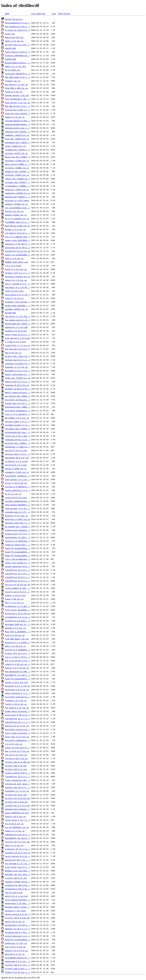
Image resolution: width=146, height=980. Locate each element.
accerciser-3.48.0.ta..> (18, 715)
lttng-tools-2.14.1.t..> (18, 820)
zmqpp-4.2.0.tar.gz (15, 117)
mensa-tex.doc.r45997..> (18, 157)
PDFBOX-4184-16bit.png (16, 262)
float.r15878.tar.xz (15, 146)
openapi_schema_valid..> (18, 882)
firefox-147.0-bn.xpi (16, 795)
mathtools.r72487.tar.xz (18, 519)
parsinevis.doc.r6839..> (18, 396)
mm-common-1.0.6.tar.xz (17, 418)
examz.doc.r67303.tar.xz (18, 378)
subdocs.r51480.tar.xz (16, 204)
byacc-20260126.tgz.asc (17, 813)
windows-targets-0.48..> (18, 389)
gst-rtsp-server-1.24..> (18, 661)
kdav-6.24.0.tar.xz (15, 921)
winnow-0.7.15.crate (15, 911)
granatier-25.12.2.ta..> (18, 849)
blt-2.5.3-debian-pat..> (18, 237)
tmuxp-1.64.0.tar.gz (15, 816)
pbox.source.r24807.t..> (18, 164)
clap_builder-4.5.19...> (18, 508)
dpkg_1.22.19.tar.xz (15, 646)
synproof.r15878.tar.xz (17, 175)
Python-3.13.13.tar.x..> (18, 972)
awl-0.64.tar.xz (13, 353)
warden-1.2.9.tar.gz (15, 229)
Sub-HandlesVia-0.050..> (18, 671)
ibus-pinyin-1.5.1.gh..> (18, 479)
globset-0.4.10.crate (16, 331)
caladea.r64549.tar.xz (16, 309)
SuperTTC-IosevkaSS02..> (18, 556)
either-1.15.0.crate (15, 595)
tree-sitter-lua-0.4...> (18, 867)
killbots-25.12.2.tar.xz (18, 853)
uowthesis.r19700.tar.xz (18, 193)
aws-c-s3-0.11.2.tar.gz (17, 751)
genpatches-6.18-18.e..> (18, 925)
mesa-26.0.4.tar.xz (15, 954)
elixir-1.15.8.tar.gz (16, 483)
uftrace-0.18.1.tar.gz (16, 758)
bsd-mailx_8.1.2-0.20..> (18, 287)
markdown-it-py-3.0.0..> (18, 371)
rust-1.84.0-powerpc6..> (18, 559)
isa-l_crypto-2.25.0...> (18, 657)
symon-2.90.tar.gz (14, 599)
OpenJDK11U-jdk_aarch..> (18, 838)
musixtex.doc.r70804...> (18, 443)
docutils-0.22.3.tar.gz (17, 726)
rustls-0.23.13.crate (16, 498)
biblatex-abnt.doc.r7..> (18, 523)
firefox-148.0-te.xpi (16, 878)
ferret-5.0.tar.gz (14, 211)
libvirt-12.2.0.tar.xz (16, 950)
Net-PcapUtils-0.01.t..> (18, 26)
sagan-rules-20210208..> (18, 240)
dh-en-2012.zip (13, 70)
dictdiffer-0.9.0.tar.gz (18, 251)
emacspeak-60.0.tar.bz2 (17, 458)
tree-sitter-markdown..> (18, 610)
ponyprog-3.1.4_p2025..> (18, 642)
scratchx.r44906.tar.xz (17, 168)
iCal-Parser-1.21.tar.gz (18, 103)
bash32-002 (10, 48)
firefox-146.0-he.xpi (16, 766)
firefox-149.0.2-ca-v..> (18, 965)
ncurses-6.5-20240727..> (18, 487)
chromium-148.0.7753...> (18, 932)
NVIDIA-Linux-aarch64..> (18, 871)
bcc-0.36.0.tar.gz (14, 824)
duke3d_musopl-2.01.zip (17, 95)
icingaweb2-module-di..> (18, 958)
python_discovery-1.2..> (18, 936)
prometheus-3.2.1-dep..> (18, 606)
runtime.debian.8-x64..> (18, 121)
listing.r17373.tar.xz (16, 153)
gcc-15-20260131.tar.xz (17, 827)
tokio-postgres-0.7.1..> (18, 693)
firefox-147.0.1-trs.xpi (18, 806)
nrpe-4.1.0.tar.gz (14, 298)
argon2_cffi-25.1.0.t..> (18, 653)
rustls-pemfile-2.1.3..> (18, 490)
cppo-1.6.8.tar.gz (14, 258)
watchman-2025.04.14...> (18, 624)
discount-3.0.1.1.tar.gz (18, 686)
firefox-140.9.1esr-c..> (18, 969)
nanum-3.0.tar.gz (14, 92)
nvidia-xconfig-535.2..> (18, 773)
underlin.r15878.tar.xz (17, 190)
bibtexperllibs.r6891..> (18, 407)
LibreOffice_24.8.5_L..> (18, 577)
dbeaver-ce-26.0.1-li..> (18, 929)
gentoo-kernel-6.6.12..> (18, 914)
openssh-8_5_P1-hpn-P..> (18, 244)
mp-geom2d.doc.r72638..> (18, 527)
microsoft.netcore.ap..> (18, 729)
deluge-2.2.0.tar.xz (15, 628)
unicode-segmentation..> (18, 501)
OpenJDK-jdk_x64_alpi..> (18, 874)
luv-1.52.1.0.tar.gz (15, 947)
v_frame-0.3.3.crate (15, 342)
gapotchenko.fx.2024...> (18, 537)
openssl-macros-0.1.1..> (18, 360)
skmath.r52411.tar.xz (16, 215)
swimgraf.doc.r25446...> (18, 171)
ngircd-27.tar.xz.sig (16, 450)
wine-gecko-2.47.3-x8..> (18, 295)
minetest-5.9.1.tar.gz (16, 516)
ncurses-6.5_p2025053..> (18, 650)
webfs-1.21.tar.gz (14, 41)
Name (7, 14)
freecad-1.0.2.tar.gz (16, 700)
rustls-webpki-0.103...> (18, 588)
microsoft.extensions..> (18, 400)
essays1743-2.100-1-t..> (18, 110)
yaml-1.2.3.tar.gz (14, 845)
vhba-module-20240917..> (18, 505)
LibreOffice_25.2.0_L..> (18, 570)
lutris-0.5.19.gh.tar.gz (18, 584)
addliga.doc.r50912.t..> (18, 197)
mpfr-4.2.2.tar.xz (14, 603)
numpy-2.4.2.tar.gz (15, 831)
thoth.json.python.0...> (18, 563)
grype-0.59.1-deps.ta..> (18, 356)
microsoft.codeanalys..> (18, 411)
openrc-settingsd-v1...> (18, 374)
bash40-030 (10, 59)
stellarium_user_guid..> (18, 784)
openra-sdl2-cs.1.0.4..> (18, 382)
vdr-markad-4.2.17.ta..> (18, 863)
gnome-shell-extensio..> (18, 711)
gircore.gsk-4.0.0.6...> (18, 592)
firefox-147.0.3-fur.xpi (18, 842)
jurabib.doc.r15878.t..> (18, 150)
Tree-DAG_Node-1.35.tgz (17, 639)
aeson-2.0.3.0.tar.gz (16, 269)
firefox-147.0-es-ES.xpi (18, 798)
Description (64, 14)
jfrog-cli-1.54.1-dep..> (18, 436)
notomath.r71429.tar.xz (17, 472)
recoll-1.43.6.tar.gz (16, 704)
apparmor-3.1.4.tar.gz (16, 367)
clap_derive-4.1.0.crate (18, 338)
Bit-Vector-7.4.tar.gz (16, 84)
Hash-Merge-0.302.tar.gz (18, 226)
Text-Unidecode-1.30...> (18, 99)
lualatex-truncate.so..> (18, 363)
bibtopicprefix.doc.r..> (18, 128)
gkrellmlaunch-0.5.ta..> (18, 23)
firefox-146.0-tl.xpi (16, 769)
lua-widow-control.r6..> (18, 320)
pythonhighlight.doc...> (18, 432)
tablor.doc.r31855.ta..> (18, 179)
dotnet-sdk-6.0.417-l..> (18, 403)
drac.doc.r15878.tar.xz (17, 139)
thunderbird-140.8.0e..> (18, 885)
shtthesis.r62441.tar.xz (18, 276)
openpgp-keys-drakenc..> (18, 809)
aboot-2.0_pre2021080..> (18, 255)
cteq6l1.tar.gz (13, 81)
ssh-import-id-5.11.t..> (18, 233)
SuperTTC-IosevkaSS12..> (18, 548)
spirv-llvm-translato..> (18, 733)
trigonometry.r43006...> (18, 186)
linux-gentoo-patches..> (18, 900)
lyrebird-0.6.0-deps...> (18, 621)
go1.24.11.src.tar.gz (16, 755)
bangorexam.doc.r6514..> (18, 324)
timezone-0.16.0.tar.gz (17, 385)
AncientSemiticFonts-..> (18, 63)
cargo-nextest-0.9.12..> (18, 856)
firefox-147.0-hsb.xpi (16, 802)
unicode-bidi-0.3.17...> (18, 512)
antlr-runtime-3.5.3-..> (18, 284)
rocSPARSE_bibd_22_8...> (18, 222)
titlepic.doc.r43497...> (18, 182)
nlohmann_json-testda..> (18, 302)
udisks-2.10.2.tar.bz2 (16, 682)
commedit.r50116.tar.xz (17, 135)
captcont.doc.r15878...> (18, 132)
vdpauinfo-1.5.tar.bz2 (16, 327)
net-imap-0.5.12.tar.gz (17, 708)
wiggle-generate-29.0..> (18, 566)
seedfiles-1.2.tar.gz (16, 943)
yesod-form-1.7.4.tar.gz (18, 345)
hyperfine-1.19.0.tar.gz (18, 613)
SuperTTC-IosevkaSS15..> (18, 552)
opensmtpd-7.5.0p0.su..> (18, 447)
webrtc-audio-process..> (18, 392)
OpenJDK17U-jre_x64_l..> (18, 675)
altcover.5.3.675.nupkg (17, 200)
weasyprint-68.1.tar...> (18, 860)
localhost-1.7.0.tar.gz (17, 791)
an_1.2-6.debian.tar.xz (17, 219)
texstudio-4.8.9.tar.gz (17, 690)
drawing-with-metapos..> (18, 530)
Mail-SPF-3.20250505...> (18, 632)
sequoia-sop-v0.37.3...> (18, 787)
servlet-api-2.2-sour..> (18, 45)
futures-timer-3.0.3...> (18, 421)
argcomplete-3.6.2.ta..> (18, 617)
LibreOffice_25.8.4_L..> (18, 777)
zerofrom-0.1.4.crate (16, 465)
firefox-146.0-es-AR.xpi (18, 762)
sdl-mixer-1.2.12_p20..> (18, 316)
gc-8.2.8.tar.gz (13, 494)
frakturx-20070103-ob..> (18, 55)
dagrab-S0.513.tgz (14, 37)
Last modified (38, 14)
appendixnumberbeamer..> (18, 124)
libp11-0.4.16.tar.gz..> (18, 664)
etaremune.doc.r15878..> (18, 142)
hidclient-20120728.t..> (18, 74)
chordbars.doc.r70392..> (18, 429)
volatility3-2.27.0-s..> (18, 534)
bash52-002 (10, 313)
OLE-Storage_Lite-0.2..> (18, 349)
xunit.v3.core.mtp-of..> (18, 748)
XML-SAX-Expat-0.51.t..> (18, 77)
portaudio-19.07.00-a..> (18, 248)
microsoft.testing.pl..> (18, 697)
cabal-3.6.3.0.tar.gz (16, 280)
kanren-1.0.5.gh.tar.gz (17, 668)
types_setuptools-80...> (18, 780)
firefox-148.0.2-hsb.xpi (18, 918)
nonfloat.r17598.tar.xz (17, 161)
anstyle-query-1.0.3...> (18, 454)
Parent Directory (14, 19)
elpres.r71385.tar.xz (16, 469)
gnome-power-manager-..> (18, 305)
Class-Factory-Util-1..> (18, 52)
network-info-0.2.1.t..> (18, 273)
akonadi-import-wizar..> (18, 907)
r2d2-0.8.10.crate (14, 291)
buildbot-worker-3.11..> (18, 425)
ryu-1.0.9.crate (13, 266)
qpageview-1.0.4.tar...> (18, 961)
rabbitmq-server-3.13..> (18, 440)
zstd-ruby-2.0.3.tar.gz (17, 737)
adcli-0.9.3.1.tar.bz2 (16, 896)
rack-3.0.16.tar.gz (15, 635)
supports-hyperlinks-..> (18, 545)
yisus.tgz (10, 34)
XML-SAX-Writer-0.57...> (18, 106)
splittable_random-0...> (18, 476)
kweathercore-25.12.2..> (18, 835)
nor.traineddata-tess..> (18, 208)
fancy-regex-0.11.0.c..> (18, 334)
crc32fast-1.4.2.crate (16, 461)
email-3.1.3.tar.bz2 (15, 66)
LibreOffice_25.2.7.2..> (18, 719)
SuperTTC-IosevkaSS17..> (18, 679)
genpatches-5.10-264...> (18, 903)
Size (54, 14)
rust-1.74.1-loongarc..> (18, 414)
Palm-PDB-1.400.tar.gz (16, 88)
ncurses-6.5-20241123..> (18, 541)
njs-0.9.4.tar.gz (14, 744)
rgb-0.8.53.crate (14, 892)
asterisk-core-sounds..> (18, 113)
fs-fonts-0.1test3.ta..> (18, 30)
